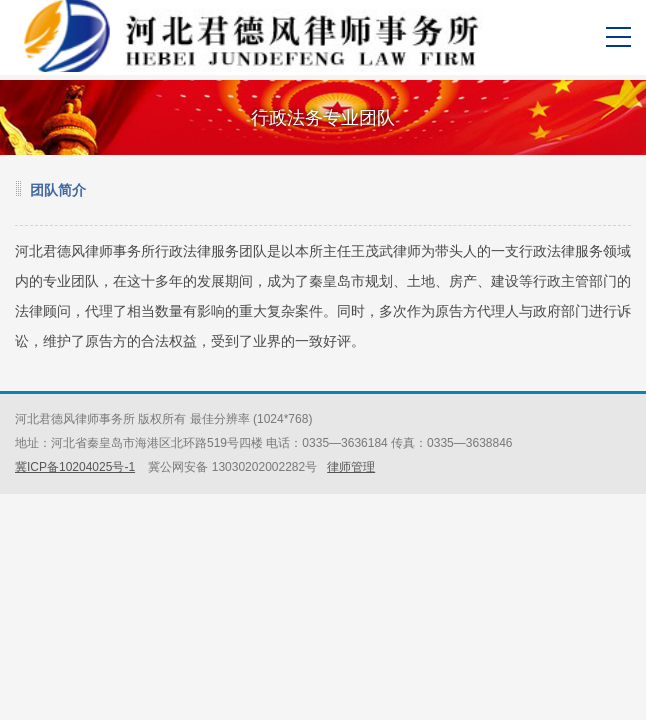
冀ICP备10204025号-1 (75, 467)
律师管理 (351, 467)
